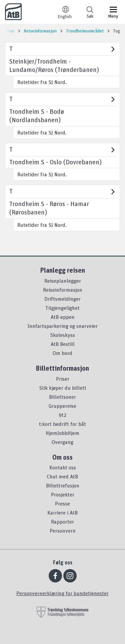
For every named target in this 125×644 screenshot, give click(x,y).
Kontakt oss (63, 467)
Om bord (62, 353)
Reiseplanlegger (63, 281)
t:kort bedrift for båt (62, 424)
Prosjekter (63, 494)
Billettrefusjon (63, 485)
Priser (63, 379)
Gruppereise (62, 406)
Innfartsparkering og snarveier (63, 326)
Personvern (63, 531)
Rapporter (62, 522)
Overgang (62, 442)
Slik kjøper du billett (63, 388)
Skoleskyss (62, 335)
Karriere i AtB (62, 513)
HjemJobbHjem (62, 433)
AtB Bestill (63, 344)
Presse (62, 503)
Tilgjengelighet (62, 308)
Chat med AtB (62, 476)
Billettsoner (62, 397)
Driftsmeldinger (62, 299)
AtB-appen (63, 317)
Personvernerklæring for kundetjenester (62, 593)
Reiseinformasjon (63, 290)
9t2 (62, 415)
